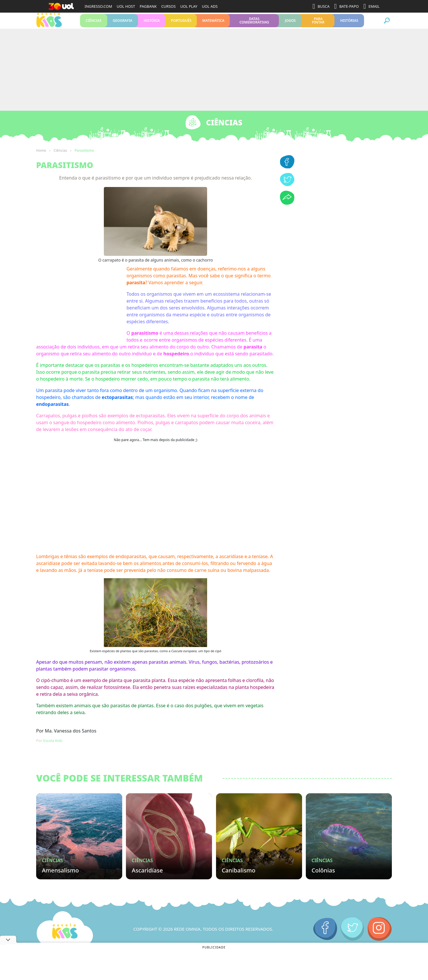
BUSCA (321, 6)
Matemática (213, 25)
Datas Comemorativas (254, 25)
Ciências (94, 25)
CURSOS (168, 6)
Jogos (290, 25)
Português (181, 25)
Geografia (123, 25)
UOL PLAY (189, 6)
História (152, 25)
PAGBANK (148, 6)
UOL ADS (210, 6)
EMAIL (371, 6)
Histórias (349, 25)
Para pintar (318, 25)
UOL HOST (126, 6)
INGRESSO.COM (98, 6)
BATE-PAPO (347, 6)
